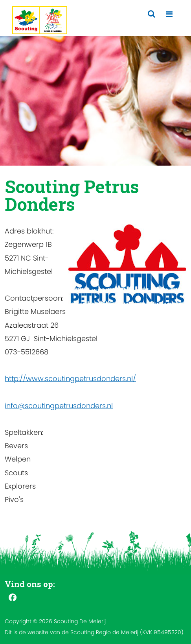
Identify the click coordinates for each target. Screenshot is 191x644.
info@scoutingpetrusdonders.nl (59, 406)
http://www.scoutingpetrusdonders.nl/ (70, 379)
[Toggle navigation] (169, 14)
